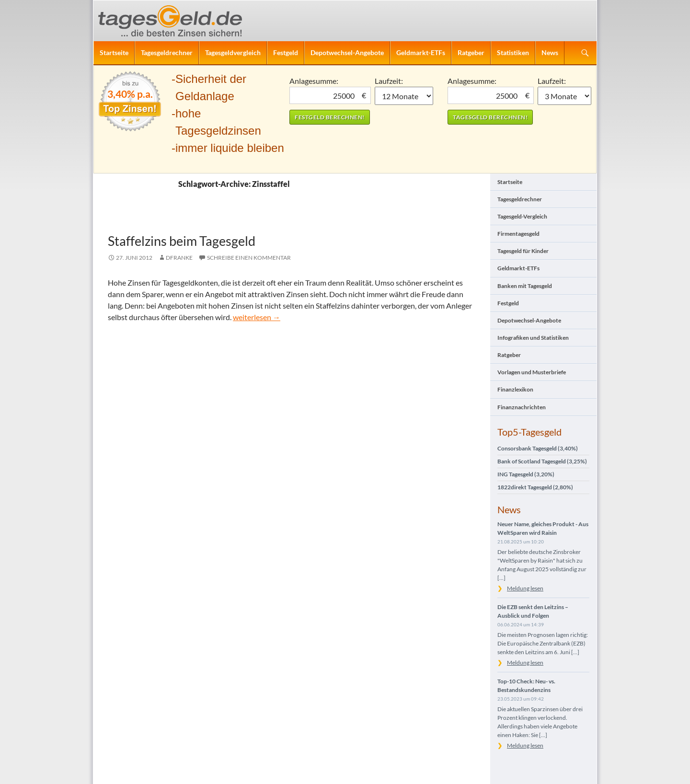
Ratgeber (471, 52)
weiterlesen (257, 317)
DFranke (179, 258)
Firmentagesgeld (518, 234)
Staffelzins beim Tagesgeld (182, 241)
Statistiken (513, 52)
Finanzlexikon (515, 389)
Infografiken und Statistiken (533, 338)
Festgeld (286, 52)
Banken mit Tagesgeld (525, 286)
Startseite (114, 52)
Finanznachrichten (522, 407)
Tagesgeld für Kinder (523, 251)
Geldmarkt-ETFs (421, 52)
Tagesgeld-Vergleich (522, 216)
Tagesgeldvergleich (233, 52)
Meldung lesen (525, 588)
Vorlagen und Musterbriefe (532, 372)
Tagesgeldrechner (167, 52)
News (550, 52)
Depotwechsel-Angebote (347, 52)
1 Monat (404, 96)
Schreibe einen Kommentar (249, 258)
